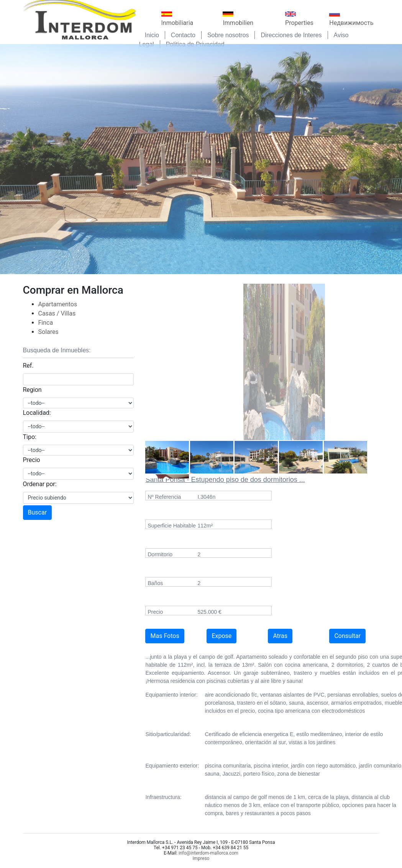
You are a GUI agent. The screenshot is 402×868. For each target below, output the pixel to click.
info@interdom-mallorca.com (208, 853)
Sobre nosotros (228, 35)
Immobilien (238, 19)
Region (32, 390)
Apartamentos (58, 304)
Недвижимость (351, 19)
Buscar (38, 512)
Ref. (28, 366)
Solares (48, 332)
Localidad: (37, 413)
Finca (46, 323)
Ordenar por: (40, 484)
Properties (299, 19)
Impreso (201, 858)
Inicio (152, 35)
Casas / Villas (57, 313)
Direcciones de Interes (291, 35)
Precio (32, 460)
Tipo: (30, 437)
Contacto (183, 35)
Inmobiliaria (177, 19)
